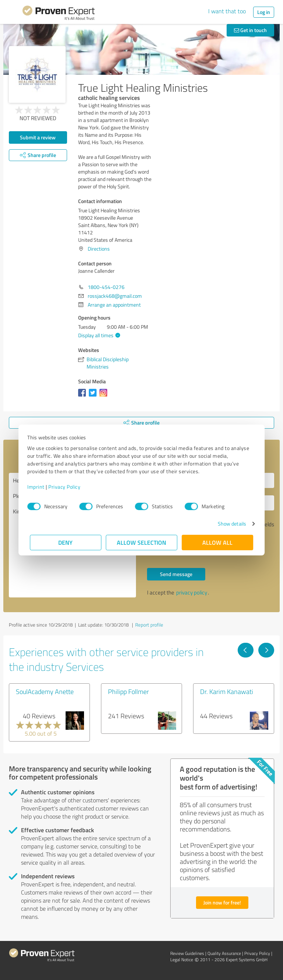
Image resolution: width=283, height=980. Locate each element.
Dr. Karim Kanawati (227, 691)
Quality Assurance (224, 953)
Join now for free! (222, 902)
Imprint (39, 487)
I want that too (227, 11)
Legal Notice (182, 960)
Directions (99, 249)
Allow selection (141, 542)
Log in (264, 12)
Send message (176, 574)
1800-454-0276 (106, 287)
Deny (66, 542)
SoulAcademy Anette (45, 691)
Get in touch (250, 30)
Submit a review (38, 137)
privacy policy (192, 592)
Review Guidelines (187, 953)
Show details (229, 524)
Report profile (149, 625)
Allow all (217, 542)
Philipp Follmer (128, 691)
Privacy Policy (67, 487)
